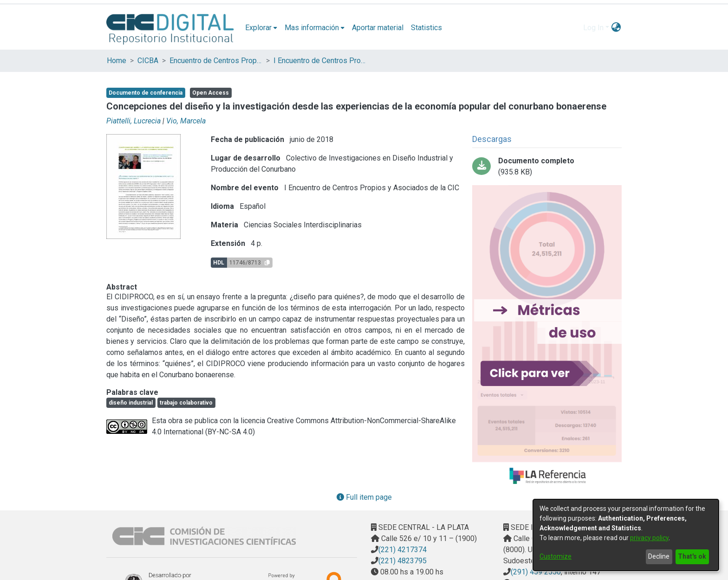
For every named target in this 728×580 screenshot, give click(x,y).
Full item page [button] (364, 497)
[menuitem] (261, 28)
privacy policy (649, 538)
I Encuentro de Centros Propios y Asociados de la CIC (320, 61)
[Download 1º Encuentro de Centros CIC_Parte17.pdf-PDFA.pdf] (547, 167)
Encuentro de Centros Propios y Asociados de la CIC (216, 61)
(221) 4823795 (403, 561)
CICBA (148, 61)
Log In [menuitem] (593, 28)
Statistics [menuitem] (426, 28)
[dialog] (626, 535)
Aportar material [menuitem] (378, 28)
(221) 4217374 (403, 550)
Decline (659, 556)
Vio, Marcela (186, 121)
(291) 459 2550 (536, 572)
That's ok (692, 556)
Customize (556, 556)
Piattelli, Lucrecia (133, 121)
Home (117, 61)
